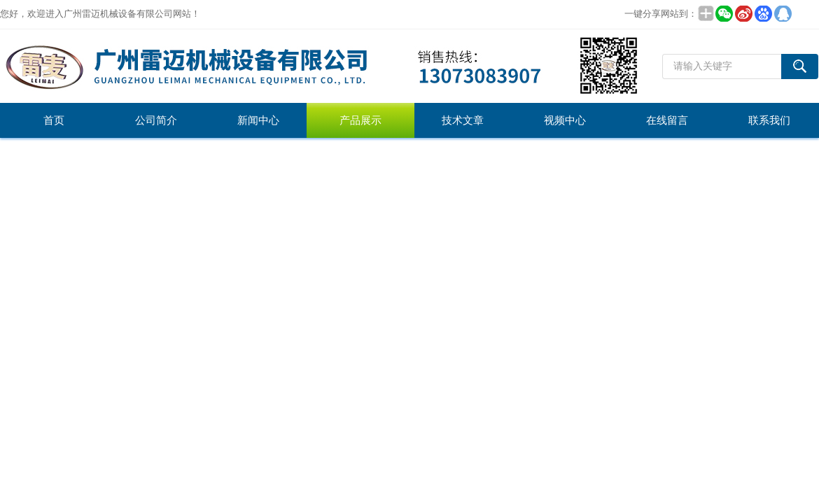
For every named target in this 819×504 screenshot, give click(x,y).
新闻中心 (258, 120)
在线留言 (667, 120)
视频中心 (565, 120)
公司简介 (156, 120)
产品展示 (360, 120)
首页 (54, 120)
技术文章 (463, 120)
